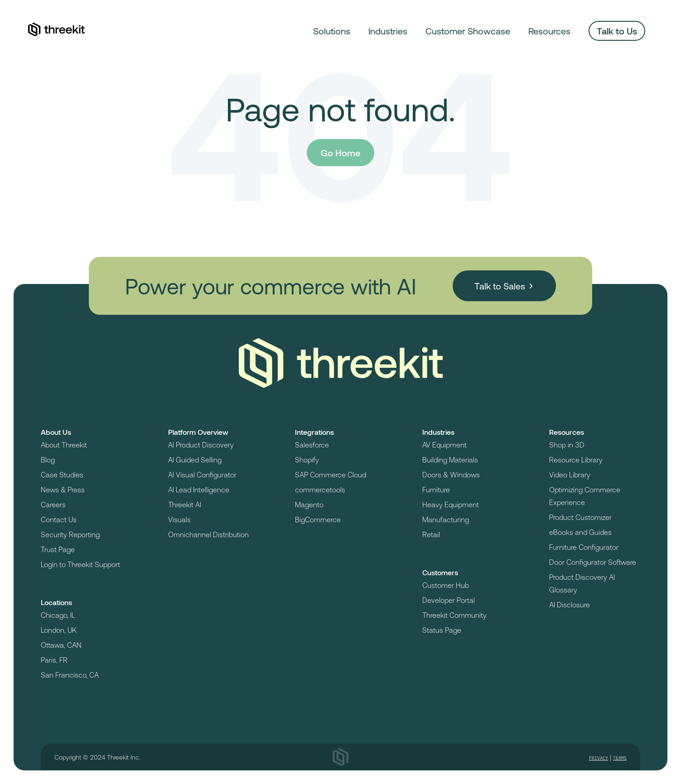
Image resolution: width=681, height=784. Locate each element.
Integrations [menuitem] (314, 432)
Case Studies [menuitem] (62, 474)
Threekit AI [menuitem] (185, 504)
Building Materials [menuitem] (450, 459)
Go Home (340, 153)
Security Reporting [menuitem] (70, 534)
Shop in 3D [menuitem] (567, 445)
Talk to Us (617, 31)
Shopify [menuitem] (307, 459)
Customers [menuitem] (440, 572)
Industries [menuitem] (438, 432)
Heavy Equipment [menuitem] (451, 504)
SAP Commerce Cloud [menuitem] (331, 474)
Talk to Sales (500, 286)
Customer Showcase (468, 31)
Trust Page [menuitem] (58, 549)
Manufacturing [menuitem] (446, 519)
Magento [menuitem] (309, 504)
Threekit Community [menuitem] (454, 615)
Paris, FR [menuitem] (54, 660)
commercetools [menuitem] (320, 489)
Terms (620, 758)
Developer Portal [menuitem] (449, 600)
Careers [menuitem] (53, 504)
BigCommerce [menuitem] (318, 519)
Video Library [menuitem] (570, 474)
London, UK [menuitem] (59, 630)
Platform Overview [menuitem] (198, 432)
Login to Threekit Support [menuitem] (80, 564)
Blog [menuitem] (48, 459)
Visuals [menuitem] (179, 519)
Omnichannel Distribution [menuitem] (208, 534)
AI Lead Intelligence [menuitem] (199, 489)
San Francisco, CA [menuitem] (70, 675)
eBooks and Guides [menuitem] (580, 532)
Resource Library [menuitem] (576, 459)
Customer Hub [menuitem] (446, 585)
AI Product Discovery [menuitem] (201, 445)
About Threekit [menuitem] (64, 445)
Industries (388, 31)
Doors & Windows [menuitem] (451, 474)
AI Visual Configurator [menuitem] (202, 474)
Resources (549, 31)
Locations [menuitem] (56, 602)
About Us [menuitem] (56, 432)
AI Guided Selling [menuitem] (195, 459)
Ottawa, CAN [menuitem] (61, 645)
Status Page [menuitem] (442, 630)
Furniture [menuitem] (436, 489)
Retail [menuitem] (431, 534)
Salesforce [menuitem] (312, 445)
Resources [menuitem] (567, 432)
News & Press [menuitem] (63, 489)
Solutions (332, 31)
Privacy (599, 758)
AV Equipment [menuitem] (444, 445)
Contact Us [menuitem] (59, 519)
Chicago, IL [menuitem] (58, 615)
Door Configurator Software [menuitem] (593, 562)
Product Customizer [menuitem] (580, 517)
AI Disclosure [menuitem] (570, 604)
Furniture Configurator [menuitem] (584, 547)
